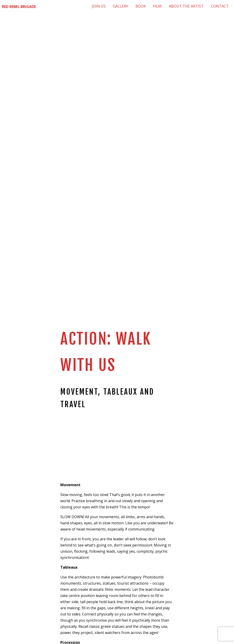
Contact (220, 6)
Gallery (121, 6)
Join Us (99, 6)
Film (157, 6)
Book (141, 6)
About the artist (186, 6)
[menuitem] (99, 6)
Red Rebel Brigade (19, 7)
